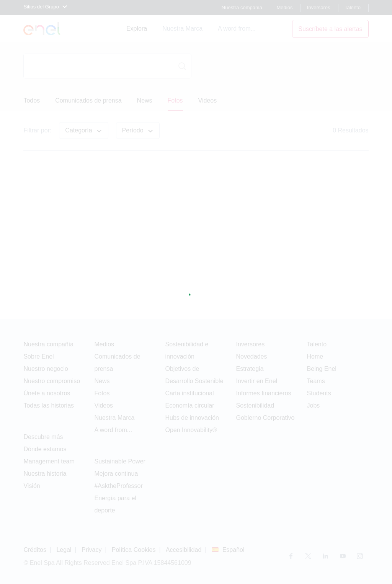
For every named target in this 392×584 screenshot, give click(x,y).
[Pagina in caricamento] (196, 292)
